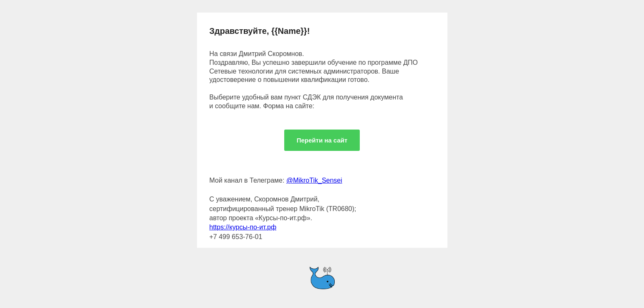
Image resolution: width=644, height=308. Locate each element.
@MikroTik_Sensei (314, 180)
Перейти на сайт (322, 140)
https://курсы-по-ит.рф (243, 227)
